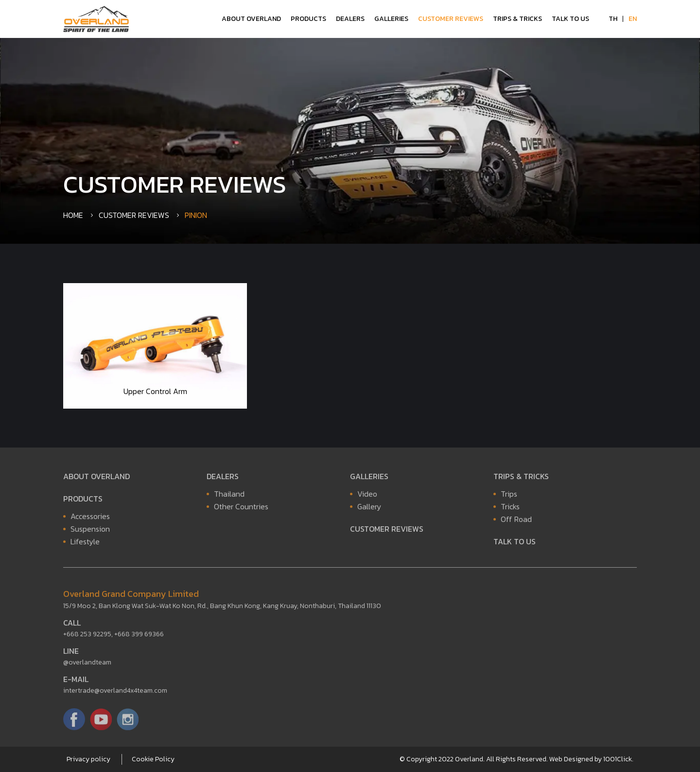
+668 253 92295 (87, 636)
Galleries (391, 19)
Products (308, 19)
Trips (509, 496)
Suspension (90, 531)
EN (633, 19)
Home (73, 215)
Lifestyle (85, 543)
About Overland (251, 19)
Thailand (229, 496)
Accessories (90, 518)
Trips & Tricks (517, 19)
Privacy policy (88, 759)
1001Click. (618, 759)
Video (367, 496)
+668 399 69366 (139, 636)
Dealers (350, 19)
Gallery (369, 508)
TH (613, 19)
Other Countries (241, 508)
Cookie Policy (153, 759)
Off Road (516, 521)
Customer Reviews (451, 19)
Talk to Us (570, 19)
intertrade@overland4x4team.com (115, 692)
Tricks (510, 508)
